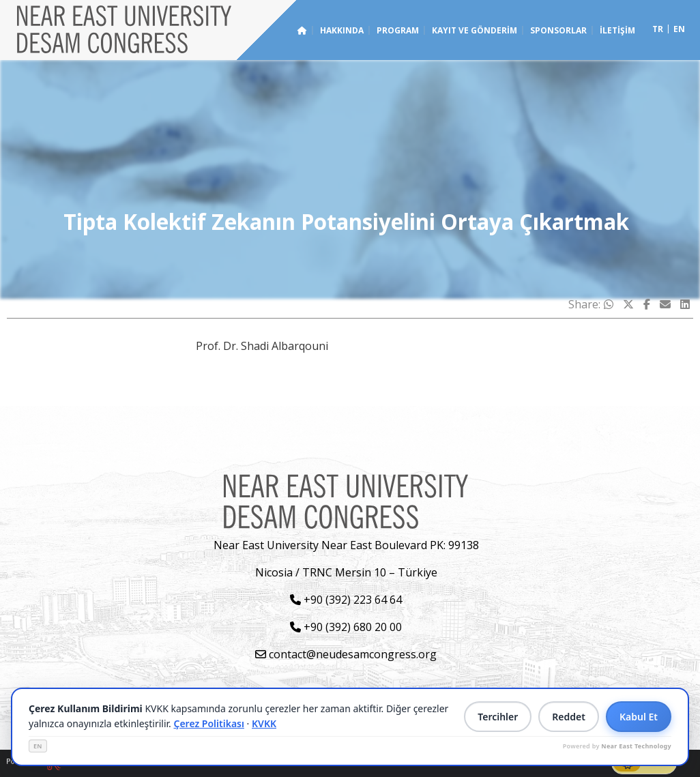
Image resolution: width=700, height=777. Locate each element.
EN (38, 746)
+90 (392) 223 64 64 (346, 600)
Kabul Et (639, 717)
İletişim (617, 30)
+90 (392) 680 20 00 (346, 627)
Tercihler (498, 717)
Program (398, 30)
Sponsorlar (558, 30)
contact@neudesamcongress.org (346, 654)
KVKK (264, 723)
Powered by (617, 746)
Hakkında (342, 30)
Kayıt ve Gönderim (475, 30)
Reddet (569, 717)
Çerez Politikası (209, 723)
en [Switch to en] (679, 29)
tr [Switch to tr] (658, 29)
